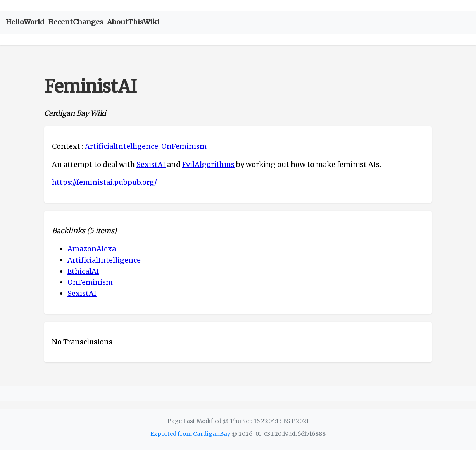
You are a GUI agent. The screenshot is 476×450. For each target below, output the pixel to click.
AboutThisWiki (133, 22)
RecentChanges (76, 22)
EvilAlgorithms (208, 164)
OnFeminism (184, 146)
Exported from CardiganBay (190, 434)
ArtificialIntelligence (122, 146)
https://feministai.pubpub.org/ (104, 182)
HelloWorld (25, 22)
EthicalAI (83, 271)
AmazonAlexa (92, 249)
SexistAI (151, 164)
